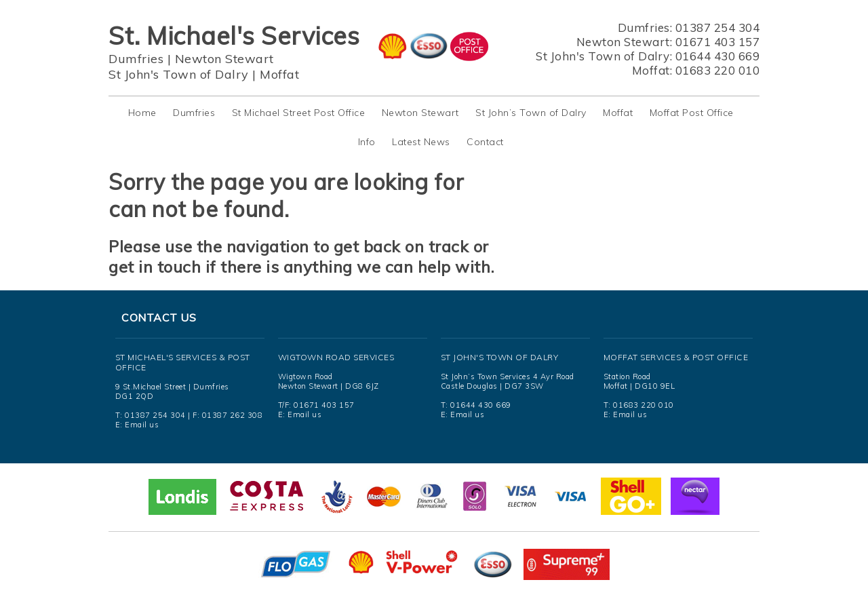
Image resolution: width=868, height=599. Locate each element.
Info (367, 142)
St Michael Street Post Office (299, 113)
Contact (485, 142)
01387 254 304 (718, 27)
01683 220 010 (718, 70)
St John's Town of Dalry (179, 74)
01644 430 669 (718, 56)
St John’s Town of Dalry (531, 113)
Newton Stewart (224, 59)
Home (142, 113)
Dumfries (136, 59)
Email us (142, 425)
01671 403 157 (718, 42)
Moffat (279, 74)
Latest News (421, 142)
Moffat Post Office (692, 113)
